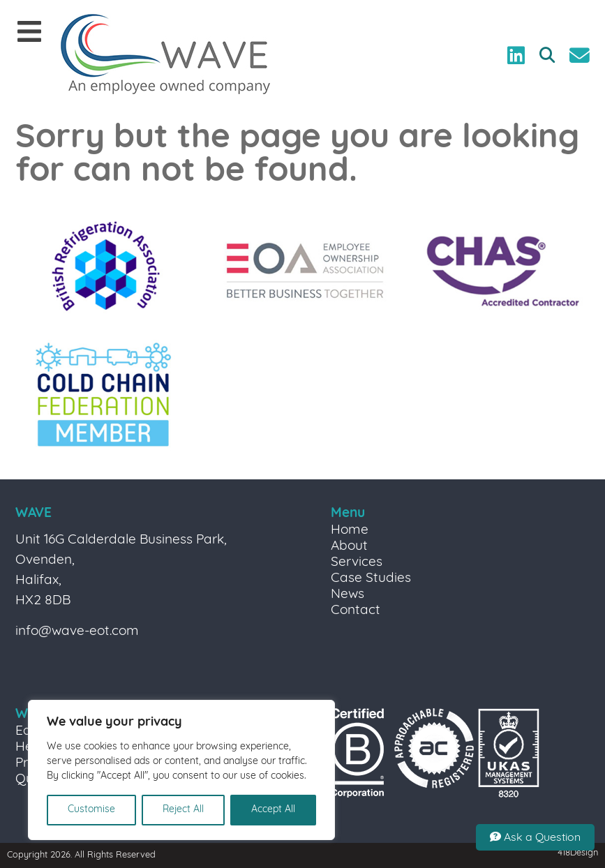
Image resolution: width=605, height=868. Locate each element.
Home (350, 531)
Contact (356, 611)
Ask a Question (535, 837)
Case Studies (371, 579)
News (348, 595)
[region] (181, 770)
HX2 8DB (43, 601)
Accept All (273, 810)
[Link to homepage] (165, 56)
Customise (91, 810)
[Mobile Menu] (29, 33)
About (349, 547)
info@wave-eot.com (77, 632)
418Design (578, 853)
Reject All (183, 810)
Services (357, 563)
